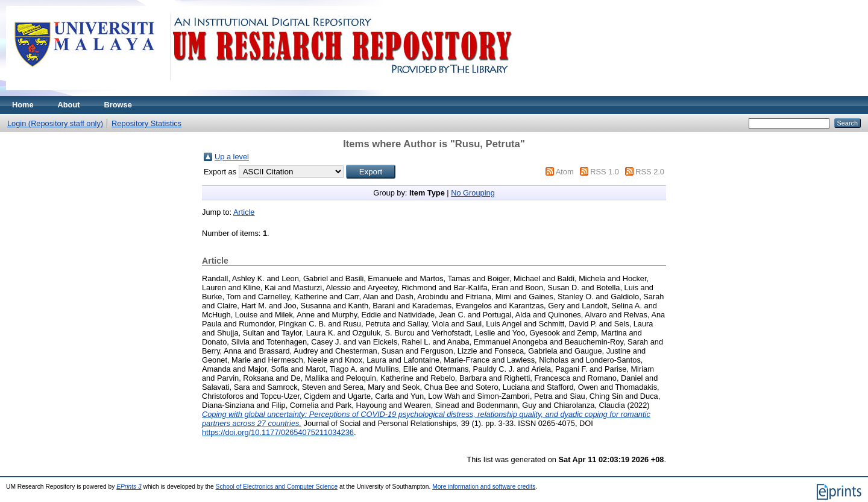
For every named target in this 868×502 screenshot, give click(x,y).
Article (244, 212)
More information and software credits (484, 487)
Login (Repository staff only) (55, 123)
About (69, 105)
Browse (118, 105)
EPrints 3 (129, 487)
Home (23, 105)
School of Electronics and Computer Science (277, 487)
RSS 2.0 (650, 172)
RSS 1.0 (605, 172)
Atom (565, 172)
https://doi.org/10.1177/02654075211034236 (278, 432)
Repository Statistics (146, 123)
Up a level (232, 157)
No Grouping (473, 193)
